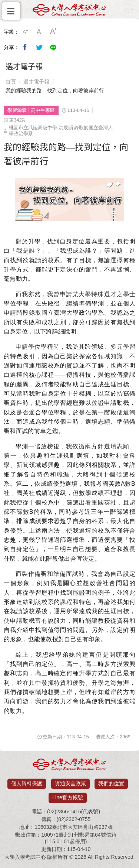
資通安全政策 (70, 783)
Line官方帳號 (67, 797)
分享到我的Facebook (25, 47)
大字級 (53, 32)
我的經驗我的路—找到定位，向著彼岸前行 (55, 90)
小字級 (25, 32)
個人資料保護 (27, 783)
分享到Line (53, 47)
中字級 (39, 32)
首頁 (11, 82)
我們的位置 (111, 783)
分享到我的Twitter (39, 47)
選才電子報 (36, 82)
